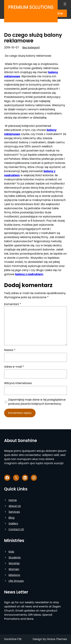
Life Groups (16, 581)
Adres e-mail (14, 367)
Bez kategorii (31, 47)
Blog (12, 518)
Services (14, 512)
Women (14, 569)
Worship (14, 563)
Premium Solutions (31, 7)
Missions (14, 575)
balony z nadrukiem (29, 274)
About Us (15, 506)
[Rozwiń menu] (65, 4)
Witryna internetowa (18, 383)
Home (13, 500)
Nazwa (10, 350)
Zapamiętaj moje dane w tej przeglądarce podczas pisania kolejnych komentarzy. (37, 402)
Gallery (13, 523)
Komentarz (12, 304)
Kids (11, 552)
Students (15, 558)
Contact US (16, 529)
